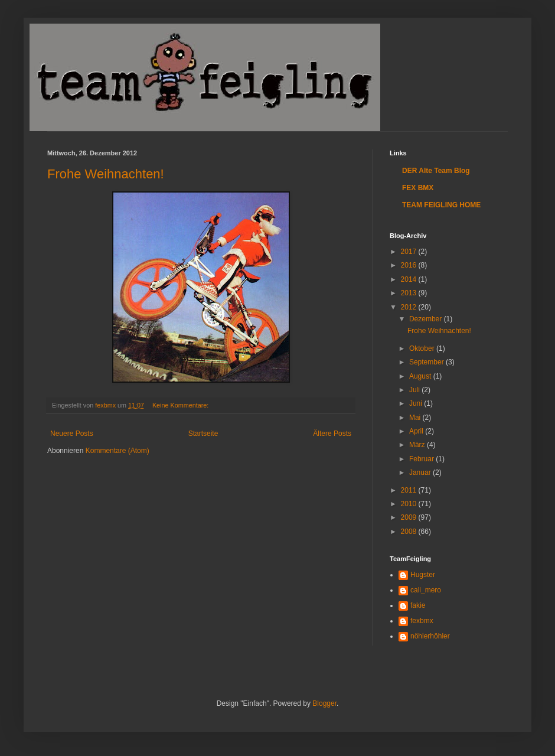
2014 (410, 279)
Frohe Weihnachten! (106, 174)
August (421, 376)
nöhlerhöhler (430, 636)
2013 (410, 293)
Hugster (423, 575)
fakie (418, 605)
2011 (410, 490)
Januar (421, 472)
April (417, 431)
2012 (410, 307)
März (418, 445)
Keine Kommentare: (181, 405)
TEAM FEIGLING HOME (441, 205)
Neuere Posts (72, 434)
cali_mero (426, 590)
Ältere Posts (332, 434)
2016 (410, 265)
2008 (410, 532)
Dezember (427, 319)
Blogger (324, 703)
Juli (415, 390)
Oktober (423, 348)
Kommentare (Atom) (117, 451)
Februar (422, 459)
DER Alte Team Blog (436, 171)
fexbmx (422, 621)
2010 (410, 504)
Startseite (203, 434)
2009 (410, 517)
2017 (410, 252)
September (427, 362)
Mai (416, 418)
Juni (417, 403)
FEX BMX (418, 188)
